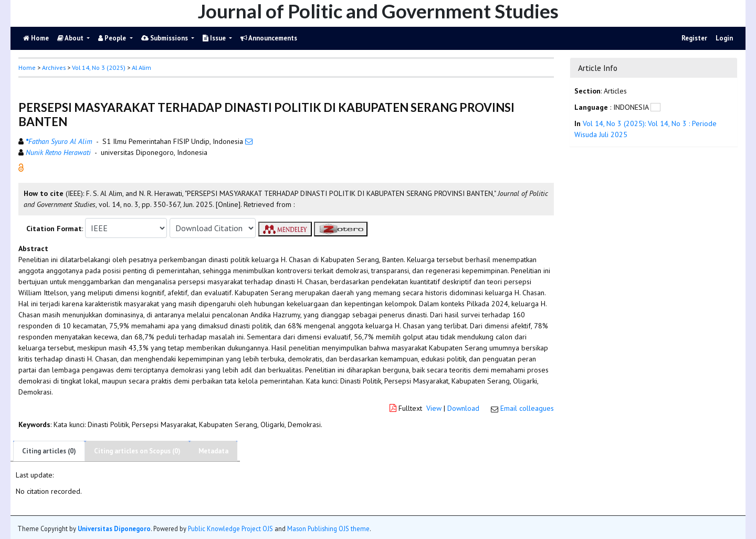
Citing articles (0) (49, 451)
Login (724, 38)
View (434, 408)
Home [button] (27, 68)
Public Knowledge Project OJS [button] (230, 528)
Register (694, 38)
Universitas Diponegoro (114, 528)
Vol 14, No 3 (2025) (99, 68)
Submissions (165, 38)
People (113, 38)
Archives (54, 68)
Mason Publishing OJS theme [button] (328, 528)
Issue (215, 38)
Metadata (213, 451)
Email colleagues (527, 408)
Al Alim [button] (141, 68)
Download (463, 408)
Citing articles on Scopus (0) (137, 451)
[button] (21, 167)
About (71, 38)
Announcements (269, 38)
